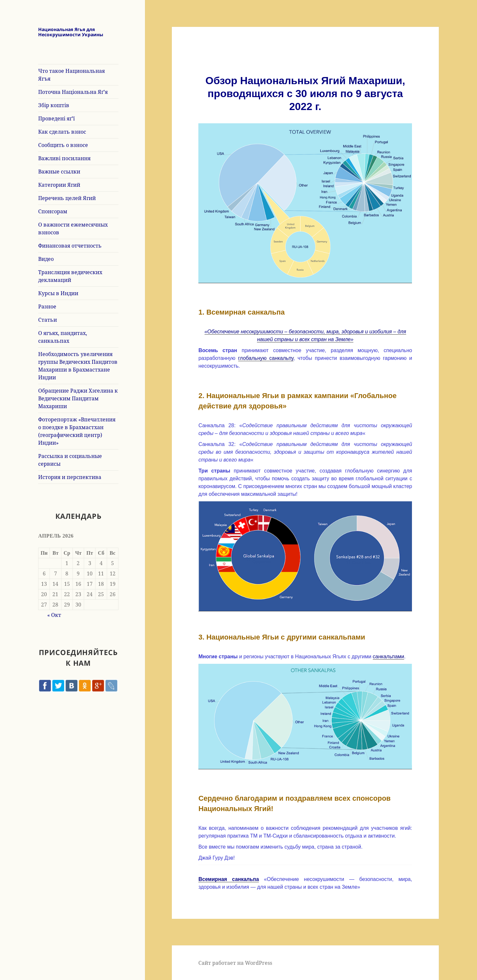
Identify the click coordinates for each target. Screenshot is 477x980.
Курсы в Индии (58, 293)
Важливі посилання (64, 158)
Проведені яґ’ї (56, 118)
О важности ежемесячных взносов (73, 228)
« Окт (54, 615)
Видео (46, 259)
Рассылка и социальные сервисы (70, 460)
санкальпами (388, 657)
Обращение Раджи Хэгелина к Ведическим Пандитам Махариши (78, 398)
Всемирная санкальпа (229, 879)
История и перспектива (70, 477)
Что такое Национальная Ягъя (72, 75)
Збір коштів (54, 105)
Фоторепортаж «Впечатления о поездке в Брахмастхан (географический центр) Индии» (77, 431)
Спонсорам (53, 211)
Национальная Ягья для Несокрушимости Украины (71, 32)
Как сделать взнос (62, 132)
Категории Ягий (59, 185)
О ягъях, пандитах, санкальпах (63, 337)
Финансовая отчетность (70, 246)
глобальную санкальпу (266, 358)
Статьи (48, 320)
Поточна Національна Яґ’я (73, 92)
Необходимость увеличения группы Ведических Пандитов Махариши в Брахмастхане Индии (78, 366)
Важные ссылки (59, 172)
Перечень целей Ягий (67, 198)
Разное (47, 306)
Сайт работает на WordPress (235, 963)
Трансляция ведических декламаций (70, 276)
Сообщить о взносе (63, 145)
